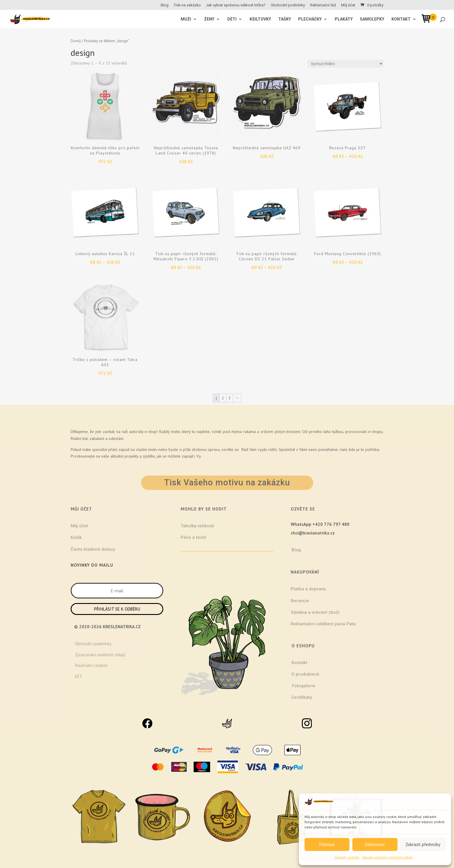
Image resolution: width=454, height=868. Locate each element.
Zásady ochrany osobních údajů (387, 857)
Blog (165, 5)
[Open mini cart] (428, 20)
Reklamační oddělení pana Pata (323, 624)
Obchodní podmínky (288, 5)
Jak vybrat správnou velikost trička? (236, 5)
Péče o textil (193, 537)
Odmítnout (375, 844)
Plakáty (344, 19)
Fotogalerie (304, 686)
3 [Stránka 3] (230, 398)
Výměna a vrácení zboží (315, 612)
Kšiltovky (260, 19)
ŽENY (209, 19)
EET (79, 676)
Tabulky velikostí (197, 526)
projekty (131, 456)
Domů (76, 41)
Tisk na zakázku (187, 5)
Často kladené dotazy (93, 549)
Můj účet (348, 5)
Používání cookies (91, 665)
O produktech (305, 674)
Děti (232, 19)
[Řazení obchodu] (345, 64)
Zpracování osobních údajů (100, 655)
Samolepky (372, 19)
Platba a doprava (308, 589)
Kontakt (401, 19)
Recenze (300, 601)
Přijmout (327, 844)
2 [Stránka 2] (223, 398)
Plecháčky (310, 19)
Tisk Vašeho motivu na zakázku (227, 482)
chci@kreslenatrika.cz (313, 533)
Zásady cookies (347, 857)
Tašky (285, 19)
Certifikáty (302, 697)
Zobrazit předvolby (423, 844)
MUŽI (186, 19)
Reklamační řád (323, 5)
